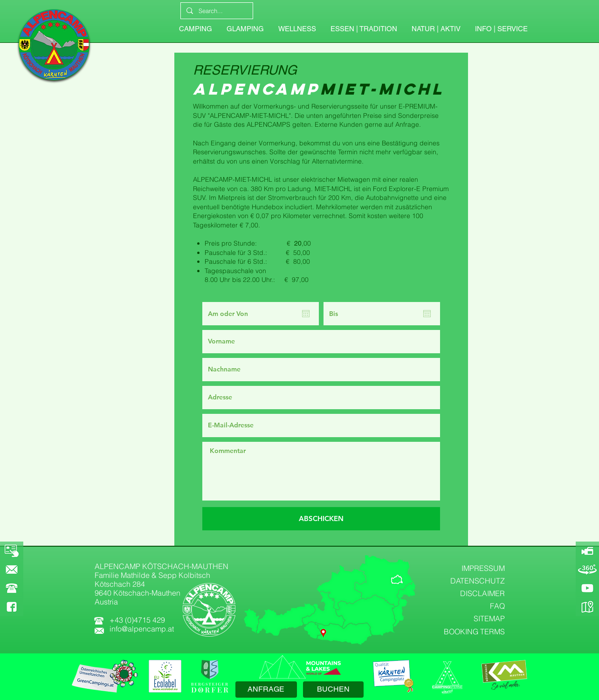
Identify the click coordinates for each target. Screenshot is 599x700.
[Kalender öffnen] (306, 314)
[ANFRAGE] (266, 690)
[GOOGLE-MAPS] (587, 607)
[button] (501, 29)
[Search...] (216, 11)
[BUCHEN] (333, 690)
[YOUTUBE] (587, 588)
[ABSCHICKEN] (321, 519)
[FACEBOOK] (12, 607)
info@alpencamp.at (142, 629)
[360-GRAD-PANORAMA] (587, 570)
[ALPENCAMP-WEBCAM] (587, 551)
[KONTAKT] (12, 570)
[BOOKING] (12, 551)
